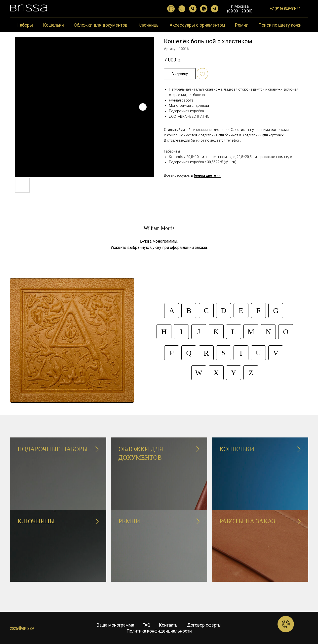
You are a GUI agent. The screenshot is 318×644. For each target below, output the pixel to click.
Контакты (169, 625)
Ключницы (149, 25)
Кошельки (53, 25)
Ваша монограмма (115, 625)
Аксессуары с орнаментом (197, 25)
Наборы (25, 25)
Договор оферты (204, 625)
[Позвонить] (193, 9)
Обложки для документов (101, 25)
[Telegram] (215, 9)
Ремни (242, 25)
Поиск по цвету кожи (280, 25)
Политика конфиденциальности (159, 631)
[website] (171, 9)
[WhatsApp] (204, 9)
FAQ (146, 625)
